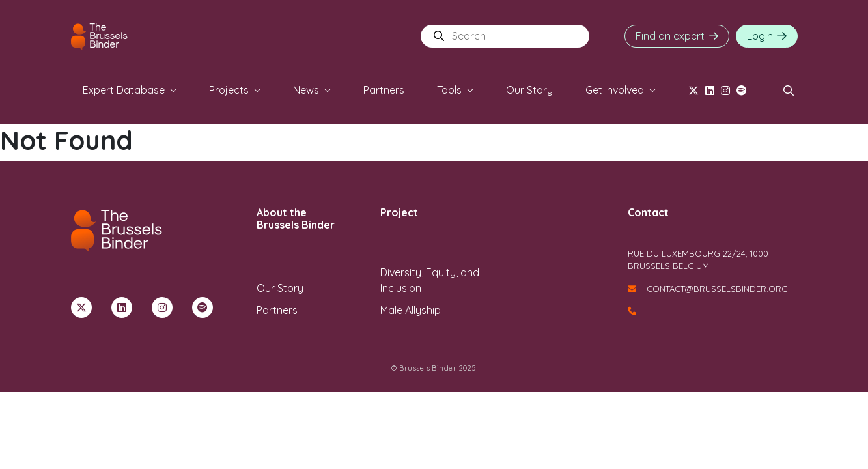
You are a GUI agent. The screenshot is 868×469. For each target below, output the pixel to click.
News (306, 90)
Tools (449, 90)
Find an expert (670, 36)
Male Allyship (411, 310)
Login (760, 36)
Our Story (529, 90)
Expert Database (124, 90)
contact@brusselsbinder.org (708, 289)
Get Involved (615, 90)
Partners (384, 90)
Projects (229, 90)
